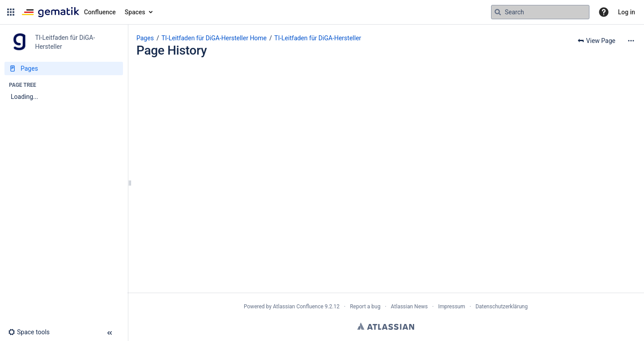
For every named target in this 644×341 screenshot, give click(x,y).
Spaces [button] (135, 12)
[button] (11, 12)
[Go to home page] (69, 12)
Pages (145, 38)
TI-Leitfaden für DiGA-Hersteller (318, 38)
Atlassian (386, 326)
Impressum (452, 307)
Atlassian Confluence (298, 307)
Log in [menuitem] (627, 12)
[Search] (498, 12)
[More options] (631, 41)
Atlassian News (409, 307)
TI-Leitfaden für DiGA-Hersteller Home (214, 38)
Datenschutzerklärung (502, 307)
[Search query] (540, 12)
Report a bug (365, 307)
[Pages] (64, 68)
